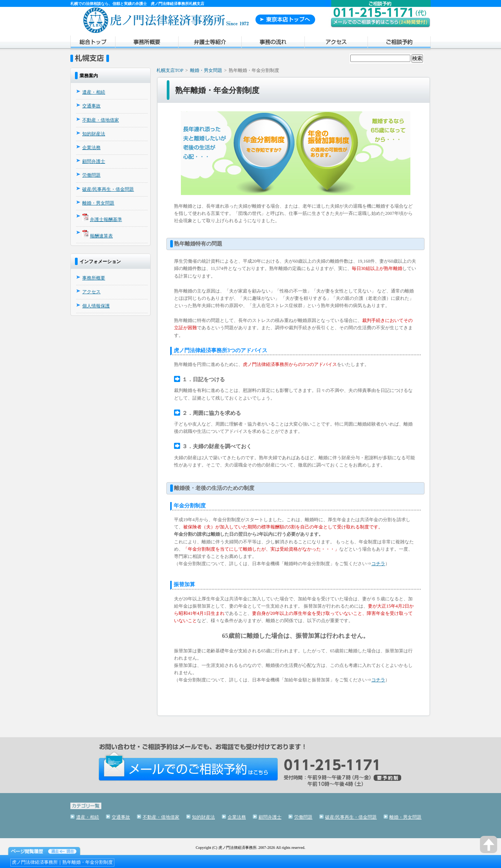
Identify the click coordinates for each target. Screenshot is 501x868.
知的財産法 (94, 134)
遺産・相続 (94, 92)
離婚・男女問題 (98, 203)
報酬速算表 (101, 236)
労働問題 (91, 175)
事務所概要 (147, 43)
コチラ (378, 564)
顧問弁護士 (94, 161)
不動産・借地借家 (101, 120)
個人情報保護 (96, 306)
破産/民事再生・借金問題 (108, 189)
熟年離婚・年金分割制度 (217, 90)
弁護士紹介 (210, 43)
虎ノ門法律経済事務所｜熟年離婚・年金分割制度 (62, 862)
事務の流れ (273, 43)
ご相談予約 (399, 43)
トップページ (93, 43)
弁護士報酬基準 (106, 219)
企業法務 (91, 148)
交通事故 (91, 106)
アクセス (336, 43)
